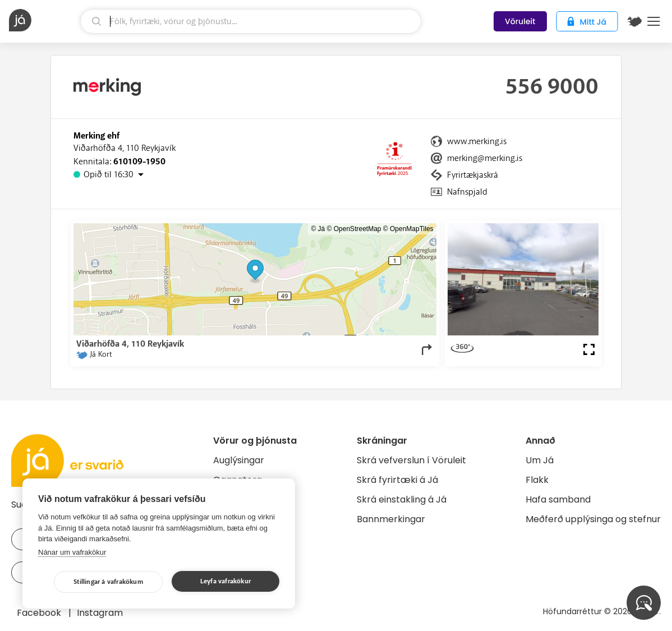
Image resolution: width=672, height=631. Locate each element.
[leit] (251, 21)
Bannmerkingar (391, 519)
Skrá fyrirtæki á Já (397, 480)
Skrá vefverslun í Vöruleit (411, 460)
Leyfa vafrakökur (225, 581)
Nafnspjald (467, 192)
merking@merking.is (485, 158)
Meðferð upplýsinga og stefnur (593, 519)
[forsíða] (43, 20)
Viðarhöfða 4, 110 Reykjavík (125, 148)
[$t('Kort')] (634, 21)
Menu (654, 21)
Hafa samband (558, 499)
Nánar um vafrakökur (72, 552)
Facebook (40, 613)
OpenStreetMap (358, 229)
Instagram (100, 613)
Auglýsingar (239, 460)
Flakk (537, 480)
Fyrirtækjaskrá (473, 175)
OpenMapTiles (412, 229)
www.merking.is (477, 141)
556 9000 (552, 87)
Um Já (540, 460)
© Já (318, 229)
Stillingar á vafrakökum (108, 582)
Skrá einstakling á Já (402, 499)
